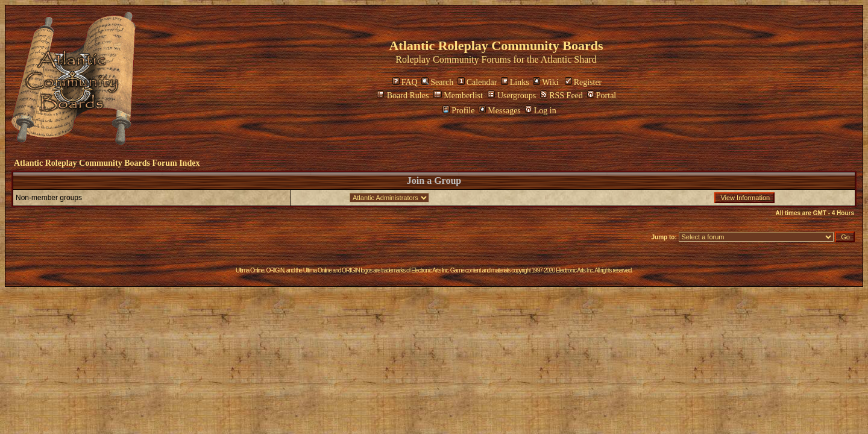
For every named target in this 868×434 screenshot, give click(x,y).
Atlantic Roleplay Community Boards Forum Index (107, 163)
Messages (499, 111)
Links (515, 82)
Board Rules (403, 96)
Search (437, 82)
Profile (458, 111)
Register (583, 82)
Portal (602, 96)
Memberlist (458, 96)
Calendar (477, 82)
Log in (541, 111)
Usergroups (512, 96)
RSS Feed (561, 96)
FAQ (405, 82)
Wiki (546, 82)
